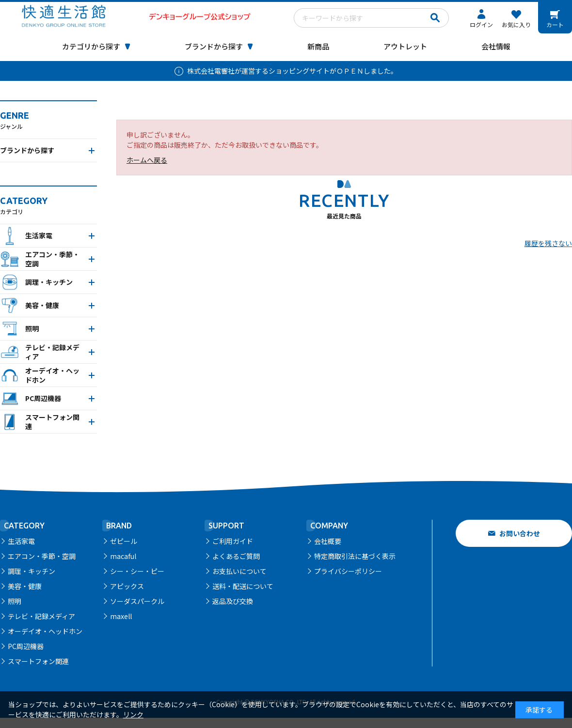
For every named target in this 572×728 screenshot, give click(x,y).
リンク (133, 714)
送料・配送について (243, 586)
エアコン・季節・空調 (42, 556)
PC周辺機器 (26, 646)
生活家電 (21, 541)
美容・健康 (25, 586)
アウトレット (405, 46)
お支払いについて (239, 571)
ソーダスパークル (137, 601)
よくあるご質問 (236, 556)
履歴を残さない (548, 243)
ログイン (481, 24)
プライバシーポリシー (348, 571)
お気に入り (516, 24)
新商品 (318, 46)
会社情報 (496, 46)
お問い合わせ (520, 533)
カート (555, 24)
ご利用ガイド (233, 541)
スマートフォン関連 (38, 661)
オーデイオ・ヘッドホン (45, 631)
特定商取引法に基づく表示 (355, 556)
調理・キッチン (32, 571)
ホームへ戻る (147, 160)
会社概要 (328, 541)
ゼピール (124, 541)
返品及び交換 (233, 601)
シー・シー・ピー (137, 571)
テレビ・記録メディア (41, 616)
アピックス (127, 586)
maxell (121, 616)
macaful (123, 556)
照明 (15, 601)
